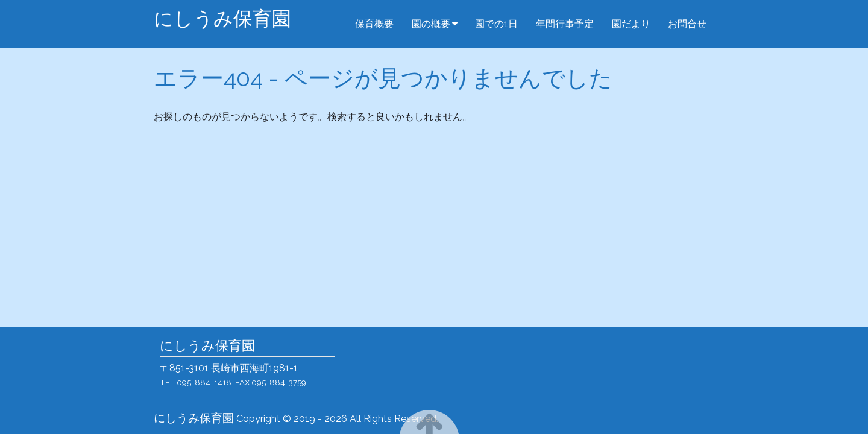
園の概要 (431, 24)
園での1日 (496, 24)
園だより (631, 24)
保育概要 (374, 24)
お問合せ (687, 24)
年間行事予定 (565, 24)
